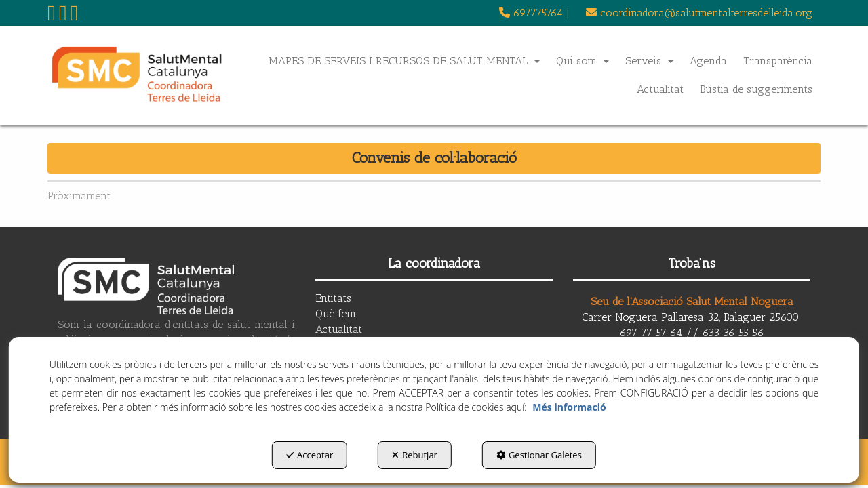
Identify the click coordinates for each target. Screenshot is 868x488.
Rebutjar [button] (415, 455)
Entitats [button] (333, 298)
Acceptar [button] (310, 455)
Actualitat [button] (339, 329)
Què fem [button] (336, 313)
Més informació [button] (569, 407)
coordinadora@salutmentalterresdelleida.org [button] (699, 13)
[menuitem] (534, 13)
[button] (52, 17)
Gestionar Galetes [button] (539, 455)
